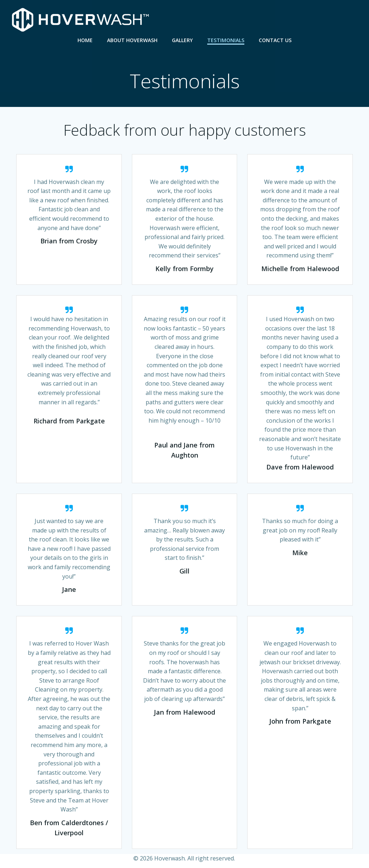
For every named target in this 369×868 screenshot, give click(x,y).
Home (85, 40)
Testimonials (226, 40)
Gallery (182, 40)
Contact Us (275, 40)
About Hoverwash (132, 40)
